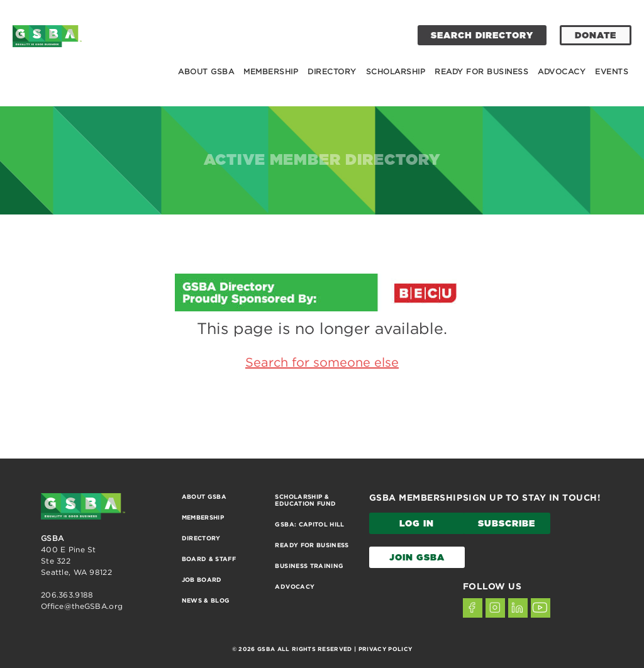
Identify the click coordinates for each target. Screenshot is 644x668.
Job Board (202, 580)
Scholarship (396, 71)
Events (612, 71)
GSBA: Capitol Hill (309, 524)
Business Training (309, 566)
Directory (332, 71)
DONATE (596, 36)
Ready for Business (481, 71)
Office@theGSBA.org (82, 606)
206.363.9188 (67, 595)
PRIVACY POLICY (385, 649)
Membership (271, 71)
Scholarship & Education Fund (305, 500)
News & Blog (206, 600)
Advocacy (562, 71)
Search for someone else (322, 362)
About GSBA (206, 71)
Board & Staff (209, 559)
